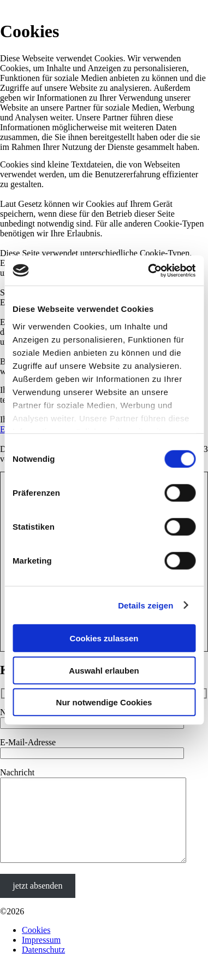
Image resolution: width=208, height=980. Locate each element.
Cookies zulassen (104, 638)
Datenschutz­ (43, 966)
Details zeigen (145, 605)
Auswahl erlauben (104, 670)
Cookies (36, 946)
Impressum (41, 956)
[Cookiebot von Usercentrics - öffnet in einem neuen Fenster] (149, 270)
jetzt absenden (37, 902)
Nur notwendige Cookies (104, 702)
